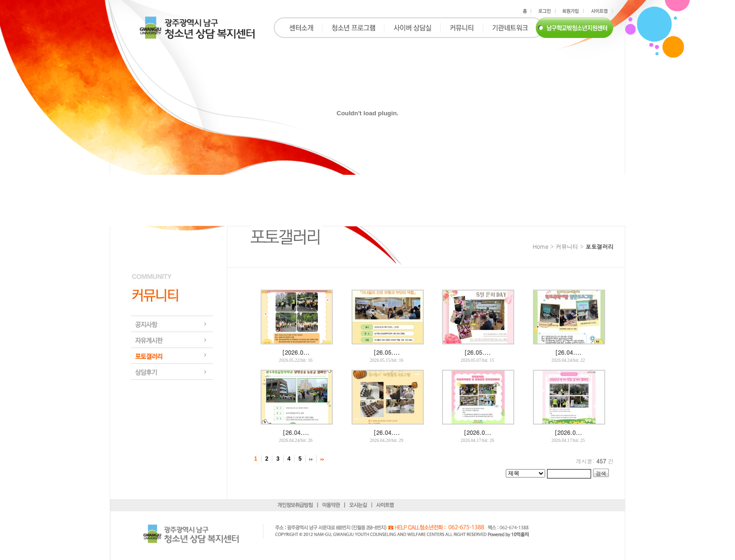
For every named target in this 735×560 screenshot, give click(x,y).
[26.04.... (568, 352)
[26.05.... (386, 352)
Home (540, 246)
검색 (601, 473)
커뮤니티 (567, 246)
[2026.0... (296, 352)
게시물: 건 (595, 461)
